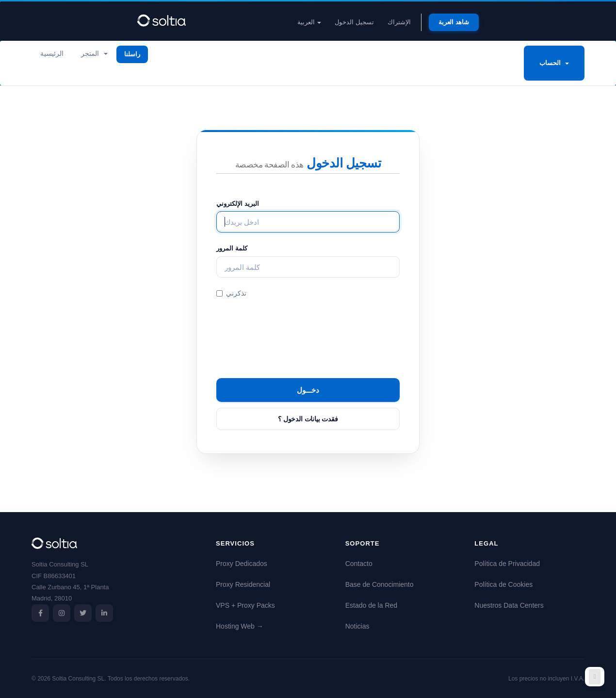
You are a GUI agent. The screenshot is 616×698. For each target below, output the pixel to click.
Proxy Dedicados (242, 564)
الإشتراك (399, 22)
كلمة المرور (232, 248)
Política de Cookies (503, 584)
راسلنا (132, 54)
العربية (309, 22)
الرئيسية (52, 53)
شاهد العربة (454, 22)
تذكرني (231, 293)
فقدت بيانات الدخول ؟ (308, 419)
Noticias (357, 626)
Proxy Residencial (243, 584)
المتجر (94, 53)
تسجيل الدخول (354, 22)
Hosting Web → (240, 626)
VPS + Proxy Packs (245, 605)
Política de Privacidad (507, 564)
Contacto (359, 564)
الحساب (554, 63)
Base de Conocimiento (380, 584)
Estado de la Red (371, 605)
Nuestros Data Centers (509, 605)
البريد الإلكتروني (238, 204)
